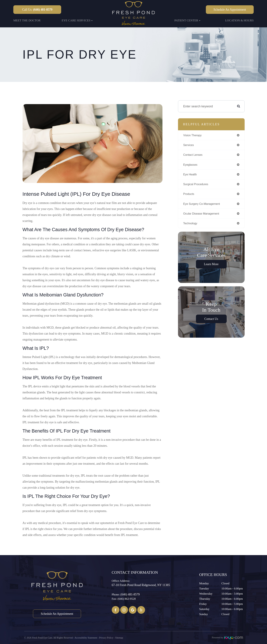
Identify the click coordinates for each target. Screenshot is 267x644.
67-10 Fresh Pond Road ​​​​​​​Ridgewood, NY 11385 (141, 585)
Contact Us (211, 322)
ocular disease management (203, 216)
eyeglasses (191, 166)
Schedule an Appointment (230, 10)
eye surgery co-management (204, 206)
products (189, 196)
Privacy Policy (106, 638)
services (189, 145)
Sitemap (119, 638)
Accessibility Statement (86, 638)
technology (191, 226)
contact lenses (194, 156)
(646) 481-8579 (130, 594)
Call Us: (37, 10)
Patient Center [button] (187, 20)
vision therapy (193, 135)
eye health (191, 176)
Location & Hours (239, 20)
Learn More (211, 267)
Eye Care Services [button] (77, 20)
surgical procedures (197, 186)
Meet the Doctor (27, 20)
